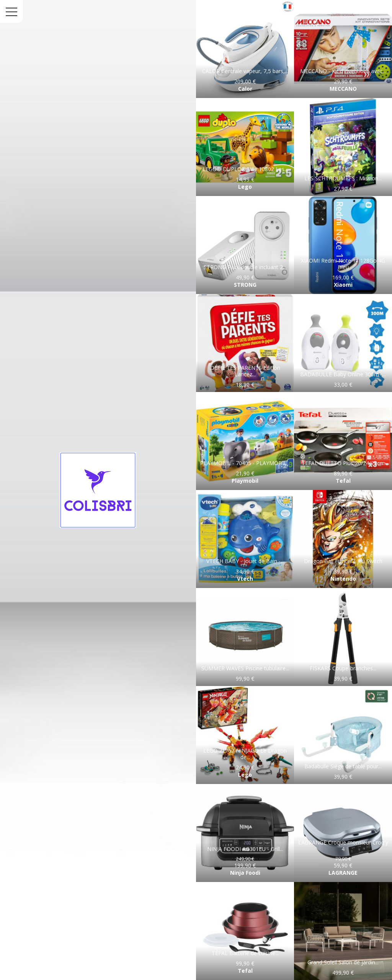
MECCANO (343, 89)
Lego (245, 187)
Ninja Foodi (245, 873)
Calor (245, 89)
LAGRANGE (343, 873)
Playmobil (245, 481)
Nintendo (343, 579)
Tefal (343, 481)
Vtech (245, 579)
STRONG (245, 285)
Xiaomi (343, 285)
